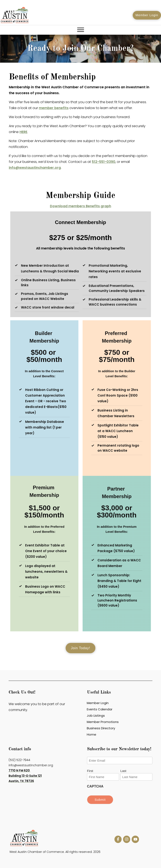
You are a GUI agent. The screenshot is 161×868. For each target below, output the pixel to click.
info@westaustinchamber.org (35, 168)
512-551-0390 (104, 162)
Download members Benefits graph (80, 206)
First (90, 771)
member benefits (54, 108)
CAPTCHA (95, 786)
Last (123, 771)
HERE (23, 132)
